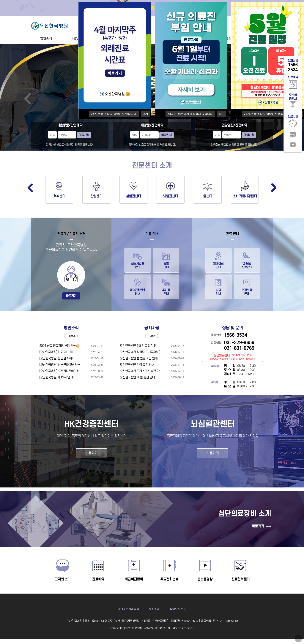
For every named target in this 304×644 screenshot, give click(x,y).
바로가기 (71, 296)
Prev (28, 99)
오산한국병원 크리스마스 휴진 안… (141, 371)
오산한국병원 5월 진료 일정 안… (140, 346)
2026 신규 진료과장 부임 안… (59, 346)
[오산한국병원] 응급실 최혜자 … (59, 358)
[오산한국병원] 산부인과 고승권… (60, 365)
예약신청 (84, 135)
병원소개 (46, 38)
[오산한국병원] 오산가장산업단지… (61, 371)
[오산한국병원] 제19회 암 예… (58, 377)
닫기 (145, 114)
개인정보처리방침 (128, 609)
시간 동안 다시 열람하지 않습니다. (114, 114)
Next (274, 188)
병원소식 (228, 38)
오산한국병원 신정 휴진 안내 (137, 365)
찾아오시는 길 (178, 609)
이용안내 (76, 38)
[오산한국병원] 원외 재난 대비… (59, 352)
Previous (30, 188)
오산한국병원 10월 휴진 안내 (137, 377)
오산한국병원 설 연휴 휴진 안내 (139, 358)
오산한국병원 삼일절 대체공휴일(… (141, 352)
